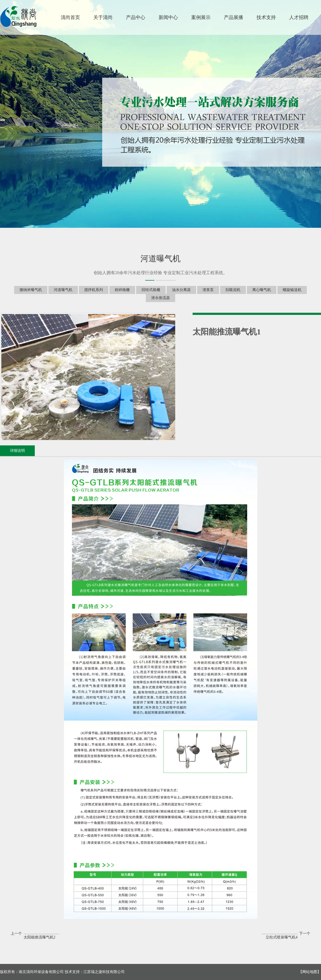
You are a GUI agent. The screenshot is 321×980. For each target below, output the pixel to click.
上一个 (35, 934)
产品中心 (136, 17)
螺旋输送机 (292, 290)
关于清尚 (103, 17)
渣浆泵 (208, 290)
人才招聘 (299, 17)
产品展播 (234, 17)
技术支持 (266, 17)
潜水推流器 (160, 298)
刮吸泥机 (233, 290)
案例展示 (201, 17)
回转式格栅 (151, 290)
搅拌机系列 (94, 290)
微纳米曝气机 (31, 290)
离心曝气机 (262, 290)
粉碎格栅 (122, 290)
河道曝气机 (63, 290)
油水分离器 (181, 290)
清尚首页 (70, 17)
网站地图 (310, 972)
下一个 (286, 934)
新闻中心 (168, 17)
